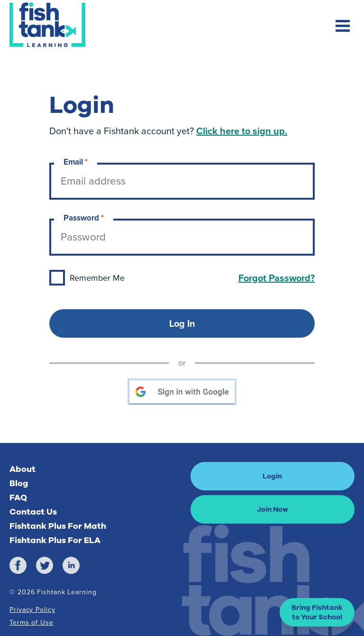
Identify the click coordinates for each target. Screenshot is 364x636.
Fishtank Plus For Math (58, 526)
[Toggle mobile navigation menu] (343, 27)
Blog (19, 483)
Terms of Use (32, 622)
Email (76, 162)
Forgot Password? (277, 278)
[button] (317, 612)
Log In (182, 323)
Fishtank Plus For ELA (55, 540)
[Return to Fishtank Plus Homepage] (47, 25)
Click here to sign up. (242, 131)
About (23, 469)
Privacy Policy (32, 610)
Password (84, 218)
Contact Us (33, 512)
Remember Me (97, 278)
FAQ (18, 498)
